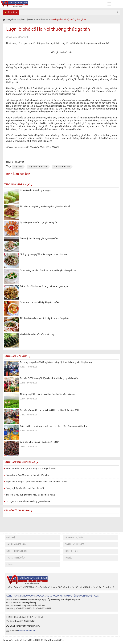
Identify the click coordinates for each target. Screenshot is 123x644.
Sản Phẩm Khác (42, 20)
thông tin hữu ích (16, 558)
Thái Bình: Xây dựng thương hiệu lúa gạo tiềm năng (30, 495)
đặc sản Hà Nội (63, 167)
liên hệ (10, 565)
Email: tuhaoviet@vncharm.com (25, 626)
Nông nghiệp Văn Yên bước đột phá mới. (25, 488)
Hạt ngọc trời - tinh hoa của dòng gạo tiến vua (28, 502)
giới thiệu (11, 538)
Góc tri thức (71, 551)
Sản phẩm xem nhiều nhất (20, 463)
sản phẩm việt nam (16, 544)
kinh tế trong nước (17, 551)
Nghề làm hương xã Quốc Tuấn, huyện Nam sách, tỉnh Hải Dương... (37, 482)
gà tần (19, 167)
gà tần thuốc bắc (39, 167)
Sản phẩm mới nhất (16, 357)
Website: (23, 631)
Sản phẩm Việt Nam (25, 20)
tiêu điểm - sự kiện (74, 538)
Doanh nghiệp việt (74, 544)
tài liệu (68, 558)
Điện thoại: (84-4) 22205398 (22, 621)
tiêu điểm (13, 12)
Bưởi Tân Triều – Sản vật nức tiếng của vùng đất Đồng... (32, 469)
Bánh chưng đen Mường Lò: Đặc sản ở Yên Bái (28, 475)
